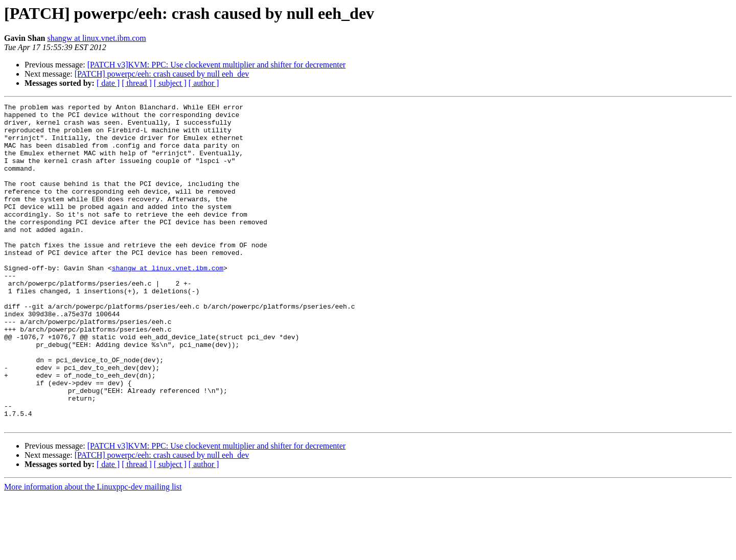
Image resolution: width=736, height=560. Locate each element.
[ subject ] (170, 83)
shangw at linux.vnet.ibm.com (96, 38)
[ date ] (108, 83)
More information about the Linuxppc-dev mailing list (93, 551)
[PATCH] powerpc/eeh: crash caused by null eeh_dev (162, 74)
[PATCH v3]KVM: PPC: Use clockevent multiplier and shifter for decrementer (217, 65)
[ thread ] (137, 83)
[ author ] (204, 83)
